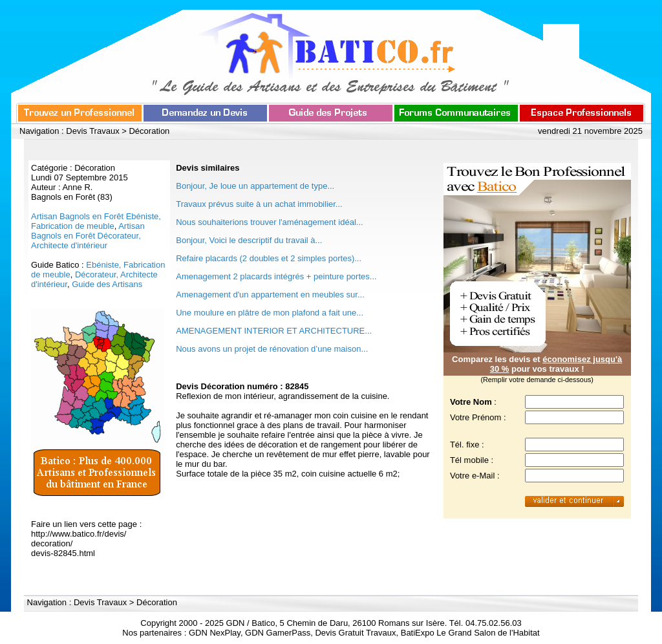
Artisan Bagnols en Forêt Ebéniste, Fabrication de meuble (96, 221)
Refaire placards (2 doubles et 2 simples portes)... (269, 258)
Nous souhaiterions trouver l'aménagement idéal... (269, 222)
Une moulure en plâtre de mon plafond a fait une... (270, 313)
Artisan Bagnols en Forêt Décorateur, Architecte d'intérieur (88, 236)
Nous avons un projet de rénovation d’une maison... (272, 349)
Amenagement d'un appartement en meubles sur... (270, 295)
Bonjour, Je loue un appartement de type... (255, 186)
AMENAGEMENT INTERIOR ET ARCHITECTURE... (274, 331)
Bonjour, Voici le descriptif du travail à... (249, 240)
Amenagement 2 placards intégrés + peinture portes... (276, 276)
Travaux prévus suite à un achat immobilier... (259, 204)
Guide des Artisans (107, 284)
